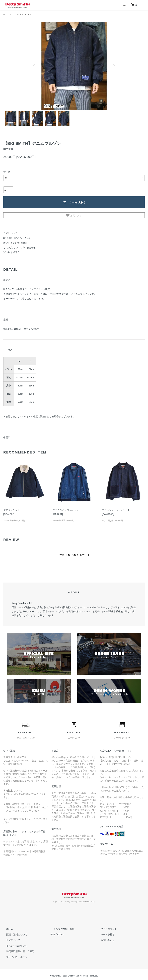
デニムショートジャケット (116, 508)
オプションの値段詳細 (13, 242)
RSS (53, 932)
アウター (35, 14)
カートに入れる (74, 202)
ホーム (6, 14)
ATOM (60, 932)
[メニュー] (143, 5)
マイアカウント (106, 926)
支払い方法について (14, 943)
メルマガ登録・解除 (61, 926)
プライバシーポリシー (15, 954)
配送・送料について (14, 932)
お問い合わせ (105, 937)
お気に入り (74, 215)
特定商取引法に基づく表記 (15, 237)
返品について (9, 233)
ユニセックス (20, 14)
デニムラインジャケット (66, 508)
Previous (35, 66)
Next (113, 66)
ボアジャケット (11, 508)
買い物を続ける (10, 250)
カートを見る (105, 932)
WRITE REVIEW (72, 552)
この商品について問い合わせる (17, 246)
